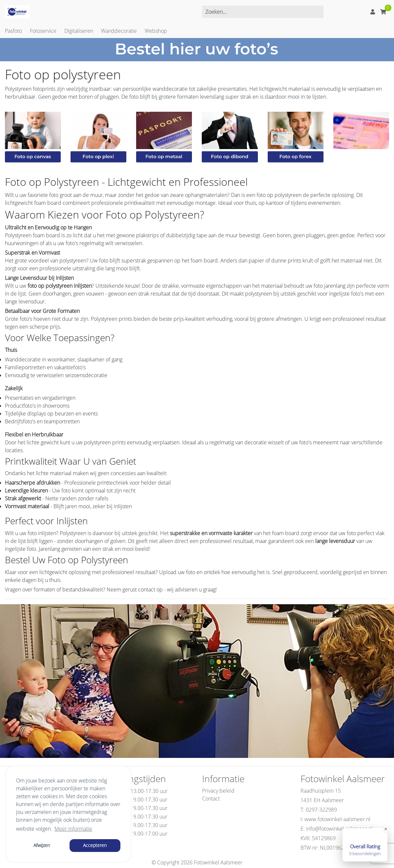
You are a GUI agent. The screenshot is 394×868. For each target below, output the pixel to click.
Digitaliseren (79, 31)
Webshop (156, 31)
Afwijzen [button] (42, 845)
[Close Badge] (386, 829)
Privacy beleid (218, 791)
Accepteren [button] (95, 845)
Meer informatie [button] (73, 829)
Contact (211, 799)
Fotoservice (43, 31)
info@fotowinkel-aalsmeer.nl (339, 829)
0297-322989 (321, 810)
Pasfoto (13, 31)
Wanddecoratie (119, 31)
